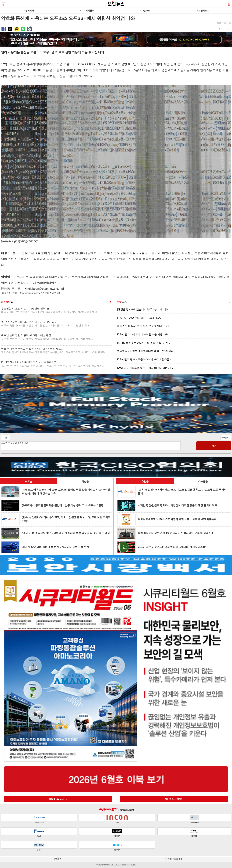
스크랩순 (203, 481)
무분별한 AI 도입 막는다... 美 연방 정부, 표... (50, 310)
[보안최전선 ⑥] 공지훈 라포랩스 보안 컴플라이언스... (53, 364)
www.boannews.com (30, 293)
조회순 (28, 481)
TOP (122, 302)
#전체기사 (29, 10)
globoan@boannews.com (45, 289)
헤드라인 (8, 302)
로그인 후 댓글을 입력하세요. (91, 446)
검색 (229, 4)
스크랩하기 (226, 438)
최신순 (85, 481)
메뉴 (3, 4)
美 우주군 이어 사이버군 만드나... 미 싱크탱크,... (47, 324)
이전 (6, 438)
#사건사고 (145, 10)
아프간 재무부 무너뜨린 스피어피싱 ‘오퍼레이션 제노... (54, 351)
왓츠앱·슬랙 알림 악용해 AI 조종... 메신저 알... (47, 337)
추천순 (145, 481)
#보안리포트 (203, 10)
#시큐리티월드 (87, 10)
